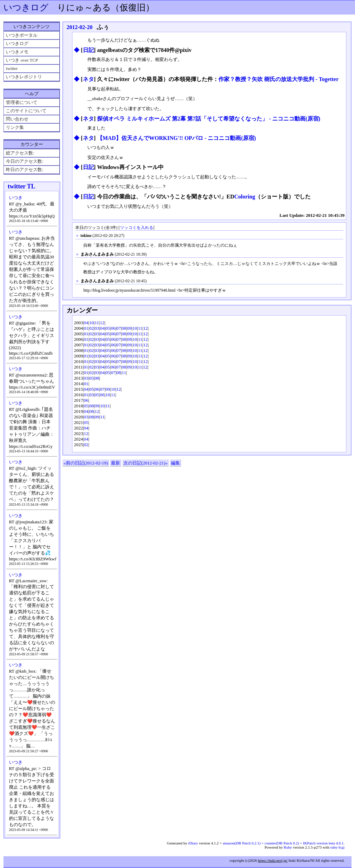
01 (86, 328)
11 (97, 323)
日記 (88, 50)
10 (91, 323)
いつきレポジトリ (24, 77)
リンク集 (15, 127)
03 (97, 328)
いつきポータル (22, 35)
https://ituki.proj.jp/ (273, 860)
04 (86, 323)
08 (124, 328)
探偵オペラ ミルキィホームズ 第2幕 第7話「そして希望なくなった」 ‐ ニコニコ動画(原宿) (209, 119)
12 (102, 323)
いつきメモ (17, 52)
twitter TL (21, 186)
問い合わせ (17, 119)
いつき (16, 198)
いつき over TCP (22, 60)
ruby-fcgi (337, 847)
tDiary (193, 843)
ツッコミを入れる (137, 228)
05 (108, 328)
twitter (12, 68)
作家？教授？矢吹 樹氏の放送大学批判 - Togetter (279, 79)
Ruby (288, 847)
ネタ (88, 79)
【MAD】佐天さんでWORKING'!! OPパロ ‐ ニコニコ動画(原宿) (176, 138)
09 (129, 328)
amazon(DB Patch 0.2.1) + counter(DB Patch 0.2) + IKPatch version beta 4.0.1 (283, 843)
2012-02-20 (80, 27)
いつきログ (26, 7)
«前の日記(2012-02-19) (86, 463)
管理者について (22, 102)
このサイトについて (26, 111)
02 (91, 328)
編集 (175, 463)
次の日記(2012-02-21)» (146, 463)
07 (119, 328)
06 (113, 328)
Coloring (244, 197)
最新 (115, 463)
